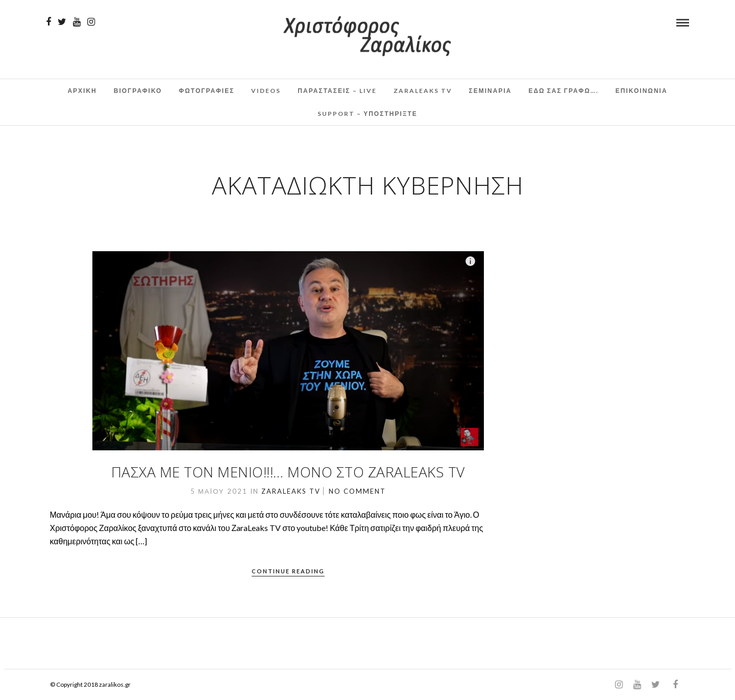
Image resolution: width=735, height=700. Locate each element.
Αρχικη (82, 91)
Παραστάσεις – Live (337, 91)
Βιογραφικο (138, 91)
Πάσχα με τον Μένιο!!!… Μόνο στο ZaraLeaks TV (288, 472)
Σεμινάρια (491, 91)
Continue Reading (288, 571)
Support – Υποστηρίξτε (367, 114)
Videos (266, 91)
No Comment (357, 491)
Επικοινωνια (642, 91)
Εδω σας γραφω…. (563, 91)
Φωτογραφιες (206, 91)
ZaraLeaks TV (423, 91)
